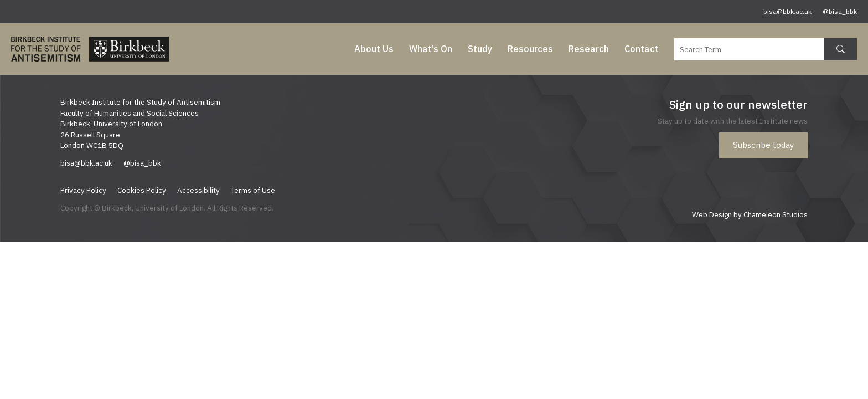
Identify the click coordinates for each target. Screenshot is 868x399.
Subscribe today (763, 145)
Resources (530, 49)
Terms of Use (253, 190)
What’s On (431, 49)
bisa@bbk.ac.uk (787, 11)
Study (480, 49)
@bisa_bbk (840, 11)
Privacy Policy (83, 190)
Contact (642, 49)
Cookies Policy (142, 190)
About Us (374, 49)
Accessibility (198, 190)
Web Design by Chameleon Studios (750, 214)
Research (589, 49)
